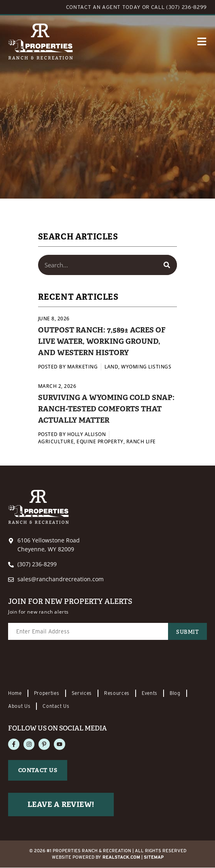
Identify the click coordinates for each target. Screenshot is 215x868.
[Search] (167, 265)
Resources (117, 693)
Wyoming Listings (146, 367)
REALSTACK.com (121, 857)
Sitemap (154, 857)
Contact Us (56, 706)
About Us (19, 706)
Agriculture (56, 441)
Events (150, 693)
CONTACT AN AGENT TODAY (103, 7)
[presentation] (70, 665)
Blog (176, 693)
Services (82, 693)
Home (15, 693)
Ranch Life (141, 441)
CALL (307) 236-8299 (179, 7)
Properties (47, 693)
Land (111, 367)
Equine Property (100, 441)
